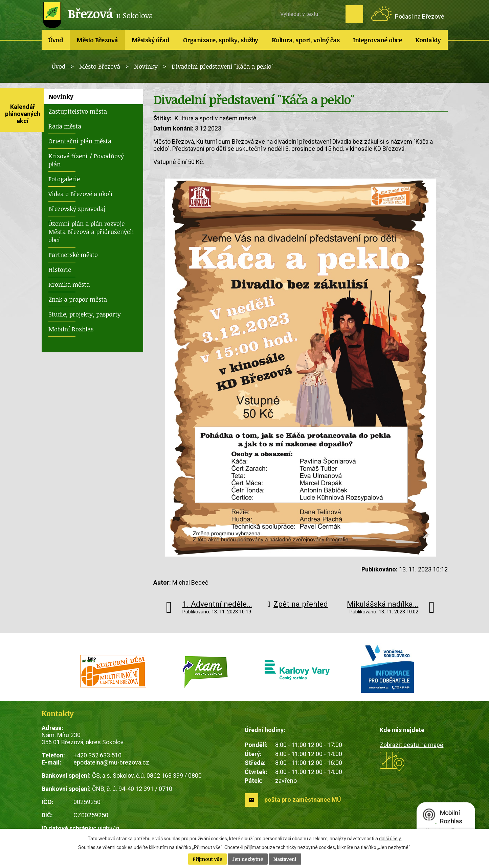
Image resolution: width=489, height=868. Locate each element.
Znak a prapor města (78, 299)
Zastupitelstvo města (78, 111)
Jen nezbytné (248, 859)
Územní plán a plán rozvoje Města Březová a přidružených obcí (91, 232)
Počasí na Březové (420, 16)
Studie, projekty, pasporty (85, 314)
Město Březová (97, 40)
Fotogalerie (64, 179)
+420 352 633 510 (97, 755)
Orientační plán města (80, 141)
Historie (60, 269)
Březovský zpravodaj (77, 209)
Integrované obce (377, 40)
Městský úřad (151, 40)
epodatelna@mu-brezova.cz (111, 762)
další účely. (390, 839)
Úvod (56, 40)
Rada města (65, 126)
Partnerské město (73, 255)
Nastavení (285, 859)
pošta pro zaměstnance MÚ (303, 800)
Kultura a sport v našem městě (216, 118)
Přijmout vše (207, 859)
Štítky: (162, 118)
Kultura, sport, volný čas (306, 40)
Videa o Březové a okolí (81, 194)
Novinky (146, 66)
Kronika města (69, 284)
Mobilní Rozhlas (71, 329)
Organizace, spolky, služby (221, 40)
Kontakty (428, 40)
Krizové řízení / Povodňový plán (86, 160)
